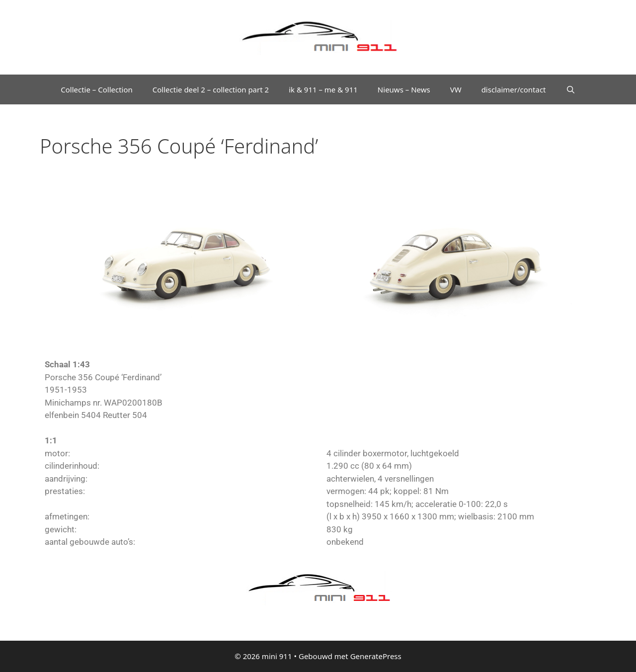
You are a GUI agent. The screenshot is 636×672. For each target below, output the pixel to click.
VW (456, 89)
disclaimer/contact (514, 89)
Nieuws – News (404, 89)
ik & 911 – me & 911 (323, 89)
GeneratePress (376, 656)
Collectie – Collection (97, 89)
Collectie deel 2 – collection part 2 (211, 89)
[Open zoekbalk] (571, 89)
